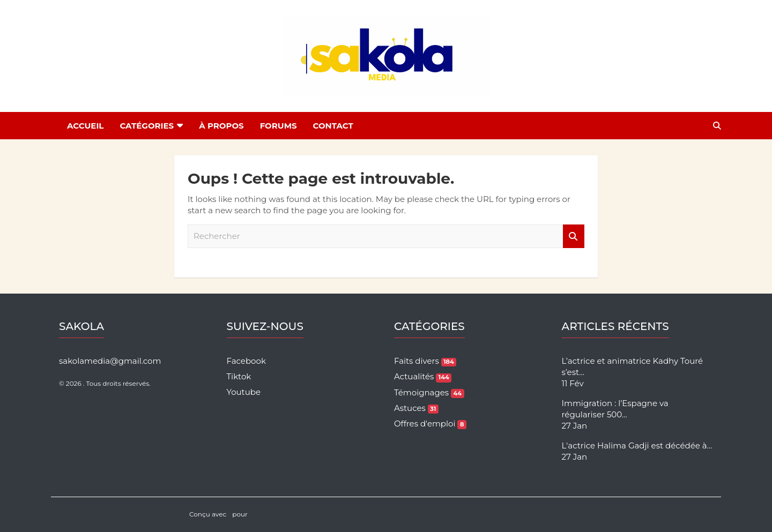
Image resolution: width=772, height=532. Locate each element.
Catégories (147, 126)
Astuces (416, 408)
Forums (279, 126)
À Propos (221, 126)
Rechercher (574, 237)
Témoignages (429, 392)
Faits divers (425, 361)
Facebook (246, 361)
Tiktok (239, 376)
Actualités (423, 376)
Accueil (85, 126)
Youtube (244, 392)
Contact (333, 126)
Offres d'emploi (430, 424)
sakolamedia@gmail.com (110, 361)
